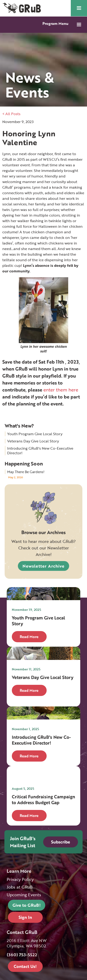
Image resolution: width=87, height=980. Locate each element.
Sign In (25, 917)
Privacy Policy (20, 879)
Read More (29, 637)
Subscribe (61, 842)
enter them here (61, 390)
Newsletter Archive (43, 566)
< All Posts (11, 114)
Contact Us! (25, 966)
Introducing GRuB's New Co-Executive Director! (40, 451)
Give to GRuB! (27, 905)
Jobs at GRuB (20, 887)
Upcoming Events (24, 895)
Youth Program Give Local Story (35, 434)
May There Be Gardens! (26, 472)
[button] (79, 8)
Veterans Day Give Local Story (33, 441)
